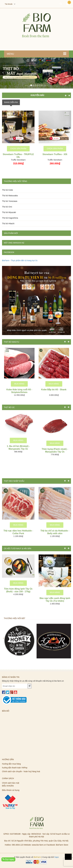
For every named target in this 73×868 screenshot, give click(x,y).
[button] (3, 73)
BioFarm (37, 857)
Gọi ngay (8, 859)
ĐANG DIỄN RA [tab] (11, 102)
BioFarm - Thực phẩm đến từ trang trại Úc (20, 260)
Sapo (57, 857)
